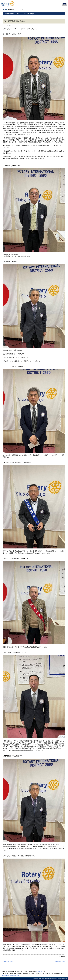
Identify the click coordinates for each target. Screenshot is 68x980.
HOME (5, 9)
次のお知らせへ (60, 962)
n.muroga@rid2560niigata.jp (10, 975)
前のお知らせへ (8, 962)
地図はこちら (40, 972)
